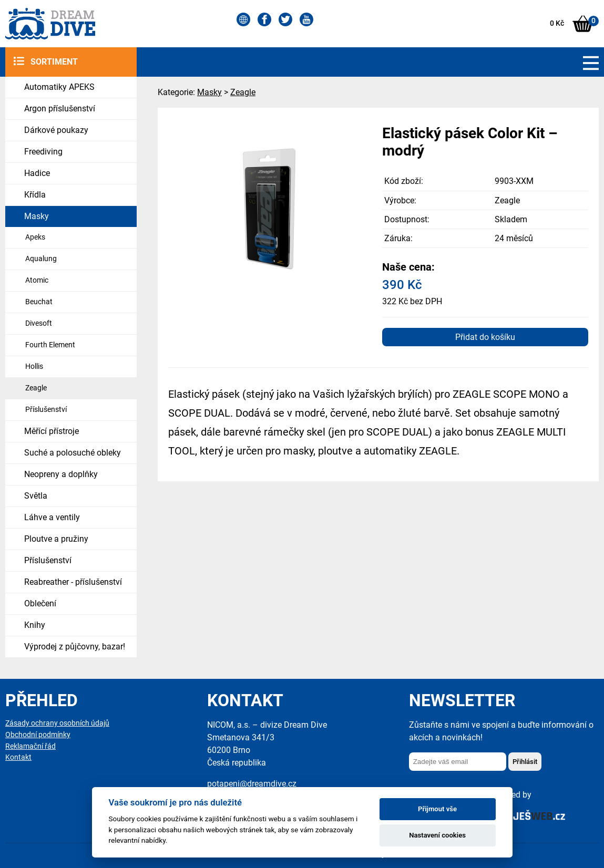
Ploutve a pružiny (56, 539)
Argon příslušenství (60, 109)
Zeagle (36, 388)
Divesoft (39, 323)
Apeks (35, 237)
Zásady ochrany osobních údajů (57, 723)
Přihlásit (525, 762)
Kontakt (18, 757)
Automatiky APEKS (59, 87)
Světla (36, 496)
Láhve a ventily (52, 517)
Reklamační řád (30, 746)
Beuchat (39, 302)
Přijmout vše (437, 809)
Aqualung (41, 259)
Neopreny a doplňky (61, 474)
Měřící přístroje (52, 431)
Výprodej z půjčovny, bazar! (75, 647)
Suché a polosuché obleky (73, 453)
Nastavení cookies (437, 835)
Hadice (37, 173)
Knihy (35, 625)
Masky (37, 216)
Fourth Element (50, 345)
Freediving (43, 152)
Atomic (37, 280)
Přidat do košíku (485, 337)
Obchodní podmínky (38, 735)
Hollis (34, 366)
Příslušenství (46, 410)
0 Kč (557, 23)
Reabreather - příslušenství (73, 582)
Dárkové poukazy (56, 130)
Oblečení (40, 603)
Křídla (35, 195)
